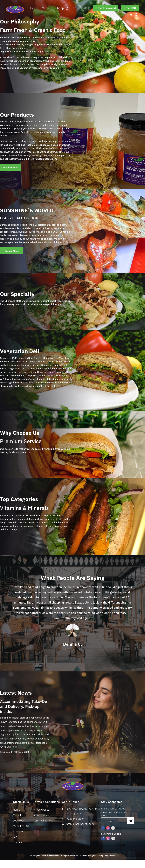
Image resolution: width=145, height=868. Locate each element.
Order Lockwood (106, 8)
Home (34, 8)
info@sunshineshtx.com (80, 825)
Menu (45, 8)
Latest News (16, 694)
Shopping (62, 8)
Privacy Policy (41, 811)
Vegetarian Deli (20, 352)
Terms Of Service (43, 821)
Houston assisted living (13, 377)
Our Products (17, 115)
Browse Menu (13, 252)
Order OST (130, 8)
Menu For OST (21, 827)
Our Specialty (17, 295)
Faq (74, 8)
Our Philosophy (20, 21)
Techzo (112, 857)
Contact (85, 8)
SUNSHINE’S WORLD (27, 211)
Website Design (87, 857)
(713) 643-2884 (75, 820)
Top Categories (19, 500)
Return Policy (41, 816)
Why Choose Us (20, 434)
